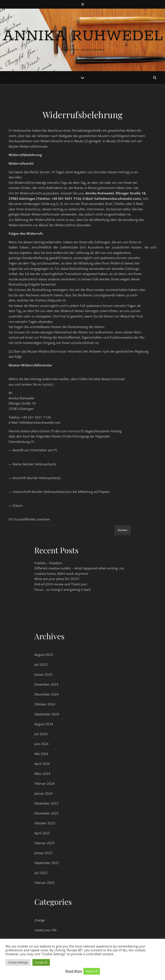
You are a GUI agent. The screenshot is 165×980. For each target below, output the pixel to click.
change (40, 920)
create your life (45, 930)
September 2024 (47, 714)
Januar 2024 (43, 793)
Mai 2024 (41, 754)
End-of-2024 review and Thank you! (61, 584)
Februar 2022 (44, 883)
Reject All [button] (92, 971)
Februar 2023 (44, 843)
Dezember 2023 (46, 803)
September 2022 (47, 863)
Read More (74, 971)
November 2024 (47, 694)
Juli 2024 (41, 734)
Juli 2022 (41, 873)
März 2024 (42, 774)
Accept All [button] (41, 962)
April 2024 (42, 764)
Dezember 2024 (46, 684)
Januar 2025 (43, 674)
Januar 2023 (43, 853)
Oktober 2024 (45, 704)
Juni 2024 (41, 744)
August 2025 (44, 655)
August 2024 (44, 724)
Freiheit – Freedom (48, 563)
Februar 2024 (44, 783)
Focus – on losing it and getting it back (63, 589)
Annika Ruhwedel (83, 36)
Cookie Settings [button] (18, 962)
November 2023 (47, 813)
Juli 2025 (41, 664)
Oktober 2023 (45, 823)
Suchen (122, 530)
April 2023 (42, 833)
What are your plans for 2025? (57, 579)
